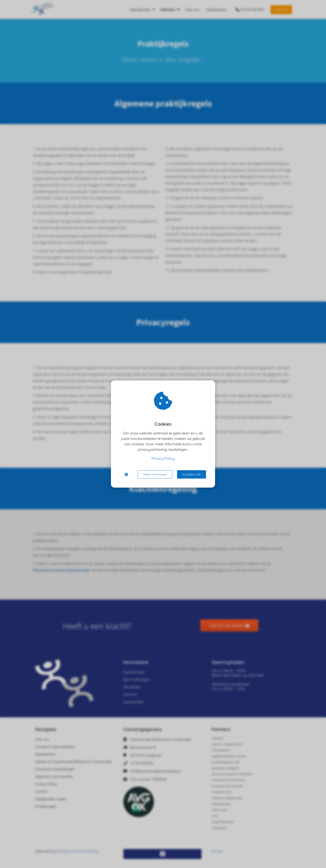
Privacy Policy (163, 458)
